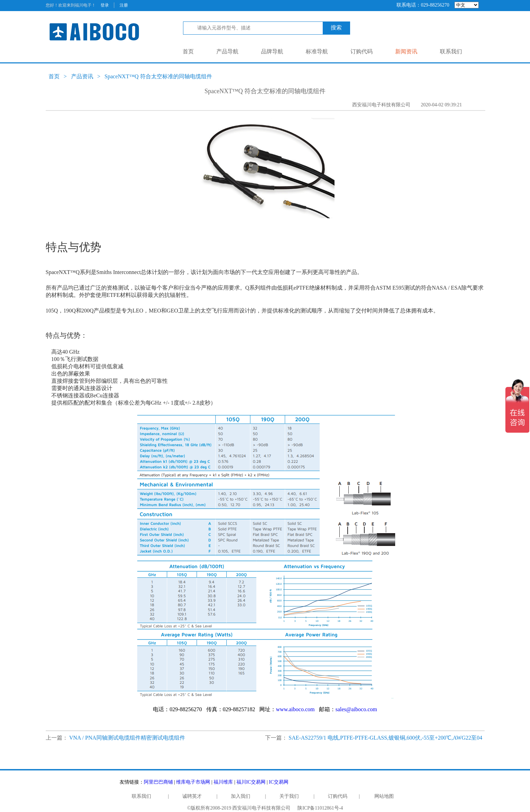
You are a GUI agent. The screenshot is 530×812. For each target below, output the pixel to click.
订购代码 (362, 51)
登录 (105, 5)
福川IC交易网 (251, 782)
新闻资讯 (406, 51)
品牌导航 (272, 51)
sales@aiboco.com (356, 709)
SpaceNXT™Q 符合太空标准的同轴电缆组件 (158, 76)
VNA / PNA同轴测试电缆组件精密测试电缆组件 (127, 738)
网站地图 (384, 796)
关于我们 (289, 796)
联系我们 (451, 51)
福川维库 (223, 782)
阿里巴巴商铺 (158, 782)
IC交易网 (279, 782)
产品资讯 (82, 76)
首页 (188, 51)
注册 (124, 5)
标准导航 (317, 51)
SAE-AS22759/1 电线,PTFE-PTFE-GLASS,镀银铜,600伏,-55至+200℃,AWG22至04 (386, 738)
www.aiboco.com (295, 709)
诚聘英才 (192, 796)
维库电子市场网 (193, 782)
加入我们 (241, 796)
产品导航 (227, 51)
